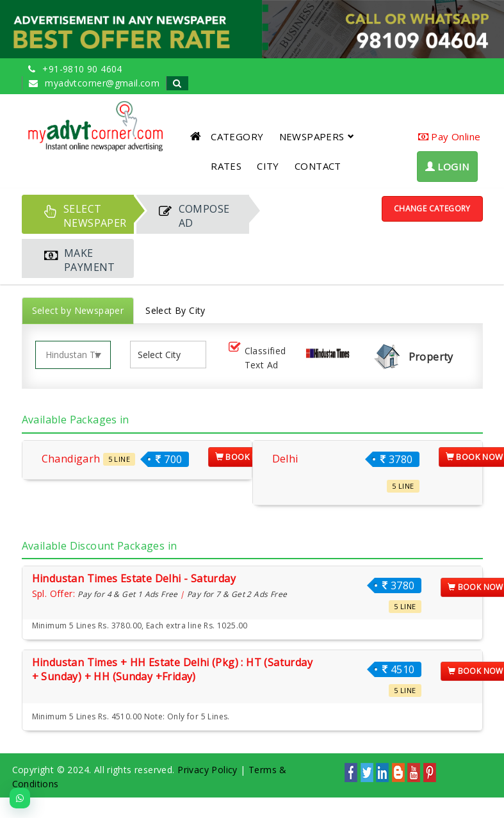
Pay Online (450, 136)
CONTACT (318, 166)
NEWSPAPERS (317, 136)
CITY (268, 166)
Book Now (244, 457)
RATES (226, 166)
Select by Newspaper (78, 310)
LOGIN (447, 167)
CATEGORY (237, 136)
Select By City (175, 310)
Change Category (432, 209)
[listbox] (164, 355)
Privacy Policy (207, 770)
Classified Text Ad (256, 358)
